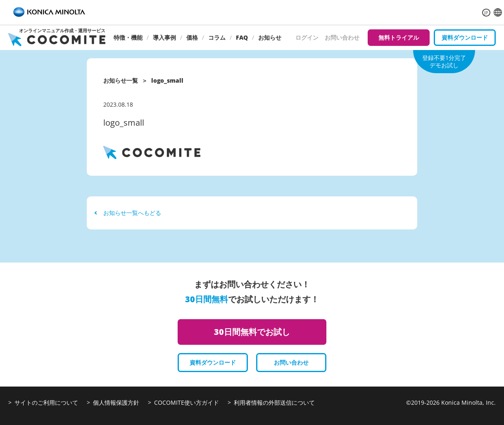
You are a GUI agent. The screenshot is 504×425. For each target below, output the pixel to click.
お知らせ (270, 37)
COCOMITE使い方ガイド (187, 402)
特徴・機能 (128, 37)
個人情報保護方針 (116, 402)
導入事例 (164, 37)
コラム (217, 37)
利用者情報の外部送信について (274, 402)
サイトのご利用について (46, 402)
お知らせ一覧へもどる (128, 213)
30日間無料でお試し (252, 332)
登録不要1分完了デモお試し (444, 61)
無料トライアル (399, 37)
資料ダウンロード (465, 37)
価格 (192, 37)
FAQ (242, 37)
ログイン (307, 37)
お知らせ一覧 (121, 80)
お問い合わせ (342, 37)
